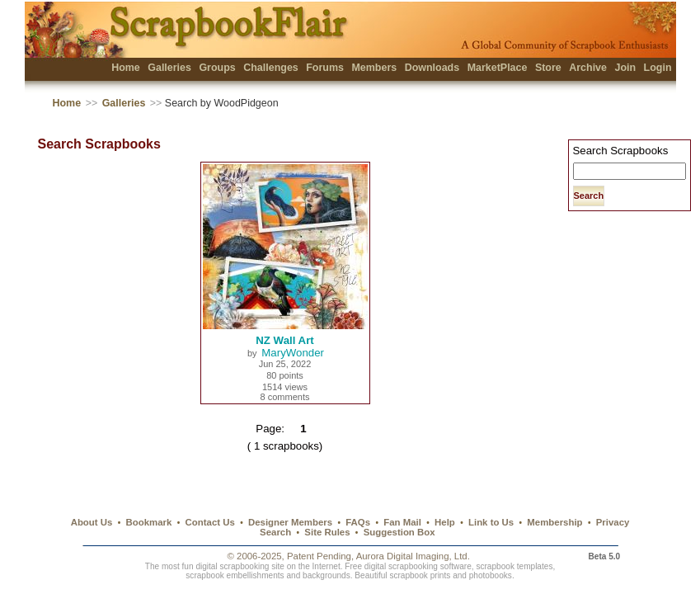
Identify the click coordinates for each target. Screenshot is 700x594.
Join (625, 68)
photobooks (491, 575)
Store (548, 68)
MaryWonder (293, 353)
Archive (588, 68)
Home (126, 68)
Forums (325, 68)
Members (374, 68)
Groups (217, 68)
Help (445, 522)
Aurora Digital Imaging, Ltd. (413, 556)
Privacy (613, 522)
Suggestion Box (399, 532)
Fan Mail (402, 522)
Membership (554, 522)
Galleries (169, 68)
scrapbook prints (420, 575)
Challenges (271, 68)
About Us (92, 522)
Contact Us (210, 522)
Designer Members (290, 522)
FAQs (358, 522)
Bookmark (149, 522)
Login (658, 68)
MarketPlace (498, 68)
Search (275, 532)
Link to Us (491, 522)
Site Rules (327, 532)
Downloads (432, 68)
